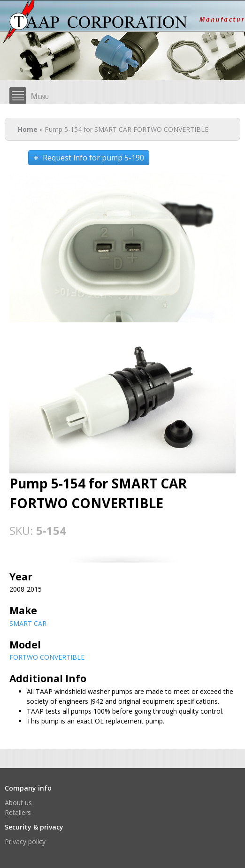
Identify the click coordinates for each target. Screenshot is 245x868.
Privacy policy (25, 841)
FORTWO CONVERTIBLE (47, 657)
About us (18, 803)
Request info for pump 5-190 (93, 158)
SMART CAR (28, 623)
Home (28, 129)
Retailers (18, 812)
